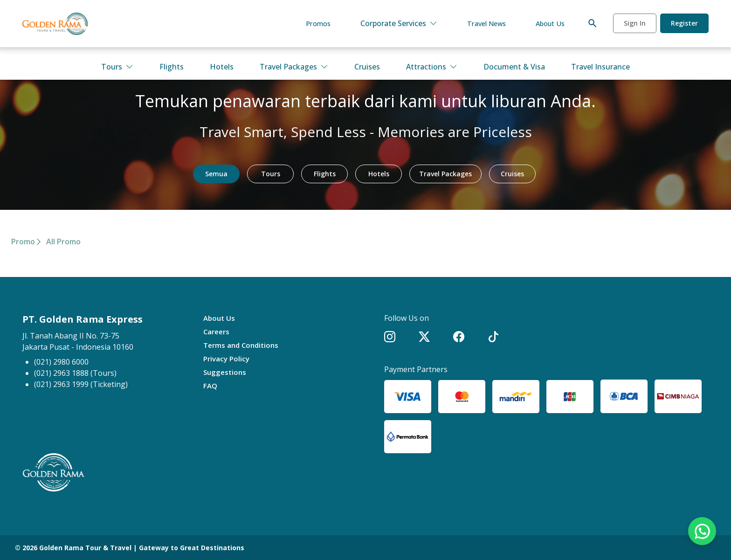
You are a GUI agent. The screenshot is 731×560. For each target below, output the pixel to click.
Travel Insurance (600, 67)
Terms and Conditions (243, 345)
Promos (308, 28)
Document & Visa (514, 67)
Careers (217, 332)
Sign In (635, 27)
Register (684, 27)
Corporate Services (390, 28)
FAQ (211, 386)
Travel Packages (294, 67)
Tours (117, 67)
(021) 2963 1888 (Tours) (75, 373)
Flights (172, 67)
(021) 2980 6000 (61, 362)
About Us (548, 28)
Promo (23, 242)
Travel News (481, 28)
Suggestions (226, 372)
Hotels (222, 67)
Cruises (367, 67)
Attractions (432, 67)
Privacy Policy (228, 359)
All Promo (63, 242)
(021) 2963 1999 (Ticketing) (81, 384)
